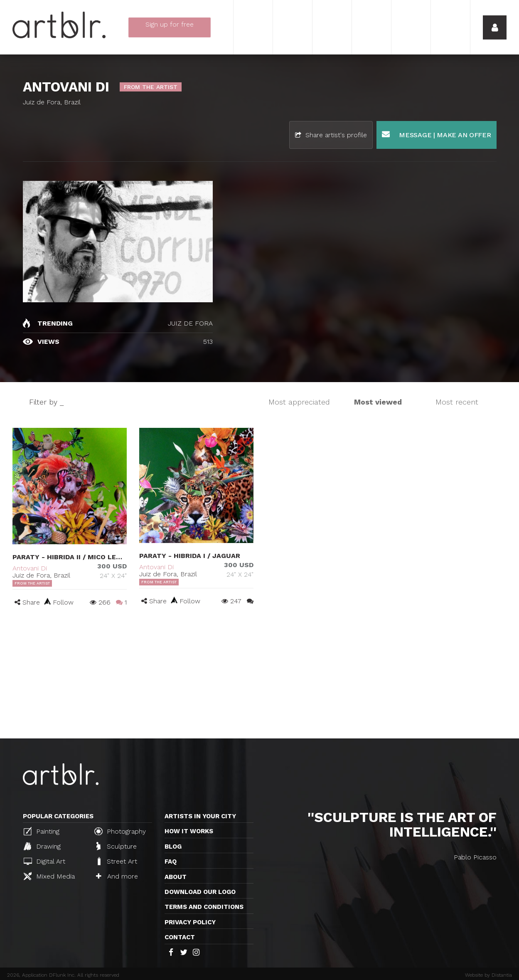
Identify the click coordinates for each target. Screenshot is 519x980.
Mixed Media (49, 876)
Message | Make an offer (437, 135)
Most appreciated (299, 402)
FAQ (171, 862)
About (176, 877)
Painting (42, 831)
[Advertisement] (259, 676)
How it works (189, 831)
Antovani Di (30, 568)
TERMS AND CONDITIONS (204, 907)
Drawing (42, 846)
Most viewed (378, 402)
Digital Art (44, 861)
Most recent (457, 402)
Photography (120, 831)
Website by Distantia (488, 975)
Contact (180, 937)
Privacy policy (190, 922)
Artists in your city (200, 816)
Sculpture (117, 846)
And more (117, 876)
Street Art (117, 861)
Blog (173, 847)
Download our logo (200, 892)
